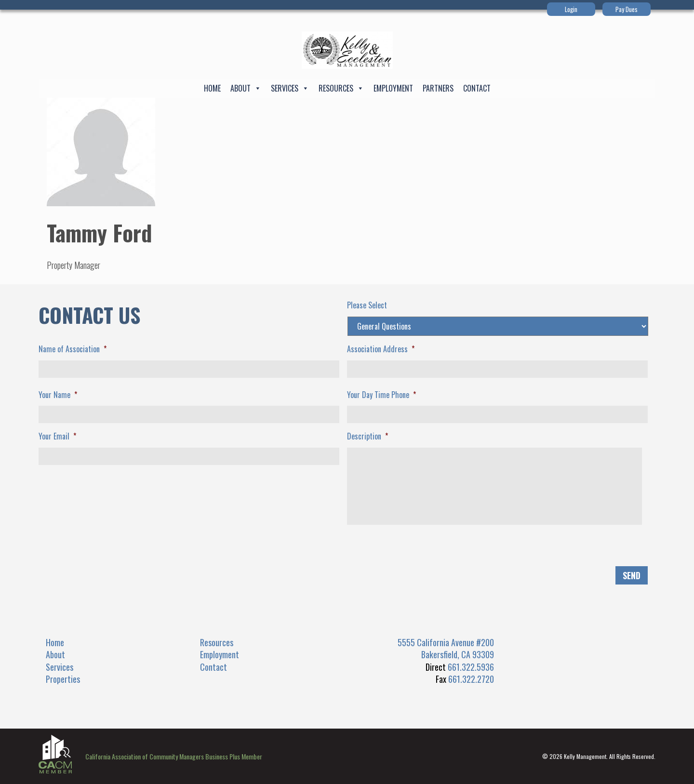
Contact (477, 88)
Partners (438, 88)
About (246, 88)
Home (212, 88)
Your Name (58, 395)
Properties (63, 679)
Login (571, 9)
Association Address (381, 349)
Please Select (367, 305)
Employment (393, 88)
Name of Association (73, 349)
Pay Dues (627, 9)
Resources (341, 88)
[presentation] (112, 551)
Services (290, 88)
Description (367, 436)
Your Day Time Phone (381, 395)
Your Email (57, 436)
